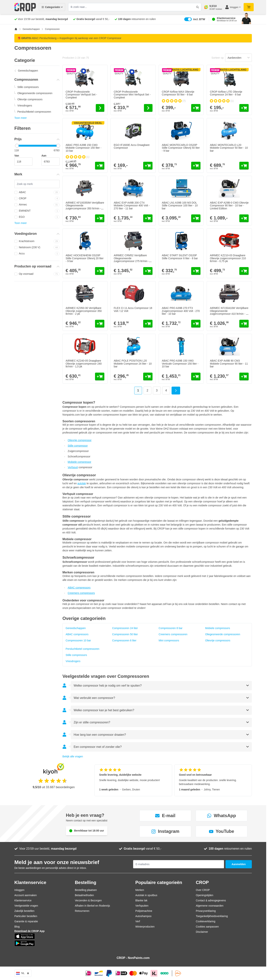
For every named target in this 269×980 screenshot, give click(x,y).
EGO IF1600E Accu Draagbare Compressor (132, 146)
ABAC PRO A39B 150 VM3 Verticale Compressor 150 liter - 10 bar (180, 364)
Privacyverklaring (206, 911)
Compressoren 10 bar (78, 640)
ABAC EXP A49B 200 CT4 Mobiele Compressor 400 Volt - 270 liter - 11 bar (132, 206)
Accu (37, 254)
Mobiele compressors (218, 628)
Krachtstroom (37, 241)
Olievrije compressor (80, 440)
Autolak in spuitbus (146, 895)
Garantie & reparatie (26, 921)
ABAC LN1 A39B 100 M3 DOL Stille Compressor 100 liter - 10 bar (180, 206)
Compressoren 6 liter (124, 640)
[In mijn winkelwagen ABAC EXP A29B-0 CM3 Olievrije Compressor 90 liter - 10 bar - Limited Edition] (244, 218)
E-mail (165, 816)
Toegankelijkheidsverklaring (212, 916)
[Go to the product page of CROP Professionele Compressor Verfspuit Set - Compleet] (100, 108)
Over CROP (203, 890)
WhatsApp (221, 816)
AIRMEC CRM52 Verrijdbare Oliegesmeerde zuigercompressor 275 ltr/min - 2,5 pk (131, 260)
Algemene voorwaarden (210, 906)
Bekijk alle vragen (73, 756)
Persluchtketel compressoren (34, 112)
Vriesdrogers (25, 106)
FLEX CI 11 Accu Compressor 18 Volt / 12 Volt (133, 309)
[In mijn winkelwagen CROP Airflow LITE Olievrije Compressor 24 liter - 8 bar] (244, 108)
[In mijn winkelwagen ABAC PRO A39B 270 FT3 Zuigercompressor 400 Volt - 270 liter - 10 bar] (196, 324)
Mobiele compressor (80, 462)
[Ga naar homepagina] (16, 29)
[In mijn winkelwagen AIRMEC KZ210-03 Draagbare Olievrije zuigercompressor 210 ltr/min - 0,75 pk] (244, 271)
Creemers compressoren (173, 634)
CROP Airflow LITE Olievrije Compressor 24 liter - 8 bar (226, 93)
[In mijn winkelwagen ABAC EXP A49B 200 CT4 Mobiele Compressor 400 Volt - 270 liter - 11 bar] (148, 218)
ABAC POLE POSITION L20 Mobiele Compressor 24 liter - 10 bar (133, 364)
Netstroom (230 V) (37, 247)
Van (17, 156)
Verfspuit (73, 467)
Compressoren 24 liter (125, 628)
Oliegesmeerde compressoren (35, 93)
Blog (17, 927)
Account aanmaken (26, 895)
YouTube (221, 831)
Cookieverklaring (206, 921)
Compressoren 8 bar (171, 628)
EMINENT (37, 211)
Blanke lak (141, 900)
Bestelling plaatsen (86, 890)
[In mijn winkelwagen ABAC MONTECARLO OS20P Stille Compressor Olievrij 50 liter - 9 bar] (196, 166)
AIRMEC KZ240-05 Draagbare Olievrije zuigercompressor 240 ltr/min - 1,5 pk (84, 364)
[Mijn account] (233, 7)
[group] (174, 101)
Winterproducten (145, 927)
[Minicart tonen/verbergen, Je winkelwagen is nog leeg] (249, 7)
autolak (82, 483)
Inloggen (19, 890)
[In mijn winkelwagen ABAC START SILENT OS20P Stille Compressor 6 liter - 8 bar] (196, 271)
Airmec (37, 205)
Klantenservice (23, 900)
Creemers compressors (81, 593)
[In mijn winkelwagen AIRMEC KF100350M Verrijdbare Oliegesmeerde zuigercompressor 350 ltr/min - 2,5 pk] (100, 218)
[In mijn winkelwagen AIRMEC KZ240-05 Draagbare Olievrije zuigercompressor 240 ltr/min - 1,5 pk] (100, 377)
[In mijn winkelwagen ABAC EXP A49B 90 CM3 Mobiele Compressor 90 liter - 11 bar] (244, 377)
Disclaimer (202, 932)
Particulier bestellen (26, 916)
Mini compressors (169, 640)
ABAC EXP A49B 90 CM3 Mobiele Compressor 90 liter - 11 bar (229, 364)
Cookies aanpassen (207, 927)
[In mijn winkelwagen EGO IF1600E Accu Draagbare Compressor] (148, 166)
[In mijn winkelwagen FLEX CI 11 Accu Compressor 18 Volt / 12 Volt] (148, 324)
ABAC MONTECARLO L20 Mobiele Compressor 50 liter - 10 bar (229, 148)
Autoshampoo (143, 916)
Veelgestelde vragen (26, 906)
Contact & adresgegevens (211, 900)
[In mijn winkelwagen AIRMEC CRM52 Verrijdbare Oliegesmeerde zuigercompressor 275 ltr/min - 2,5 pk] (148, 271)
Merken (140, 890)
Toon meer (21, 118)
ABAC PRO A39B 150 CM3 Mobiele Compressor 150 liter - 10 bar (84, 148)
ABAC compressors (79, 588)
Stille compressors (28, 87)
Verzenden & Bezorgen (88, 900)
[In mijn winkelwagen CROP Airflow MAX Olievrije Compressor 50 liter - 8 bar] (196, 108)
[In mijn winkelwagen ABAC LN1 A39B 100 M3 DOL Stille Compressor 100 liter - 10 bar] (196, 218)
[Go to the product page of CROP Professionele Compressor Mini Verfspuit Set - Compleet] (148, 108)
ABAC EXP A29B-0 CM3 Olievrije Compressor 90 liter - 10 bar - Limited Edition (229, 206)
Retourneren (82, 911)
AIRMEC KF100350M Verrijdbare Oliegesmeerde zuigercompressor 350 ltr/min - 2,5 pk (85, 207)
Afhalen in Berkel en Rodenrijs (92, 906)
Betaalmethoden (84, 895)
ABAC (37, 192)
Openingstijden (205, 895)
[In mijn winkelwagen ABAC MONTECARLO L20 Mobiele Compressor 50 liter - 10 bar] (244, 166)
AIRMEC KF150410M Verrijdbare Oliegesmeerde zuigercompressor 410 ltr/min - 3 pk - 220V (229, 312)
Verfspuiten (142, 906)
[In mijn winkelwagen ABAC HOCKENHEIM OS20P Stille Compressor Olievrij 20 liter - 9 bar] (100, 271)
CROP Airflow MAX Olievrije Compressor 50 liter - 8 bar (178, 93)
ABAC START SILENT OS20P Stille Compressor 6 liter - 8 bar (180, 257)
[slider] (17, 146)
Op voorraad (37, 274)
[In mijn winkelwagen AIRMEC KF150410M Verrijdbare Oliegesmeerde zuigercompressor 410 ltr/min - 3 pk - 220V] (244, 324)
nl (23, 973)
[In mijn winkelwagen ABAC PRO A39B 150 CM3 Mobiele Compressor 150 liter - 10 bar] (100, 166)
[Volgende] (176, 391)
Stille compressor (78, 446)
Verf (138, 921)
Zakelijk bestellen (24, 911)
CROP (37, 199)
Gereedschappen (31, 29)
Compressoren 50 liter (125, 634)
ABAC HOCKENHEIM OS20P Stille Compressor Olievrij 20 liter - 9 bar (85, 258)
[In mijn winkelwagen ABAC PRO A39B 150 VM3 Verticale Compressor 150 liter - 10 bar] (196, 377)
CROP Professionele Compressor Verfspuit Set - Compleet (81, 95)
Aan (44, 156)
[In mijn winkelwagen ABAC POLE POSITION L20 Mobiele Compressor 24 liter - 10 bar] (148, 377)
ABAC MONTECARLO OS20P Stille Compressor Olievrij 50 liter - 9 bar (181, 148)
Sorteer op (218, 58)
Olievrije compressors (30, 99)
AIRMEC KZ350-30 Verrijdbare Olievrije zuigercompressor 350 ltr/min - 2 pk (84, 311)
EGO (37, 217)
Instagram (165, 831)
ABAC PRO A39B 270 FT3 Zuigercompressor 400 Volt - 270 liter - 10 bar (181, 311)
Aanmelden (239, 864)
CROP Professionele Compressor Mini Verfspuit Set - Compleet (132, 95)
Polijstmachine (144, 911)
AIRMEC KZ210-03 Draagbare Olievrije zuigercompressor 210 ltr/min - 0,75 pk (228, 258)
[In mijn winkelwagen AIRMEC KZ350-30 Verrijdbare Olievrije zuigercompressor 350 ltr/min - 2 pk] (100, 324)
